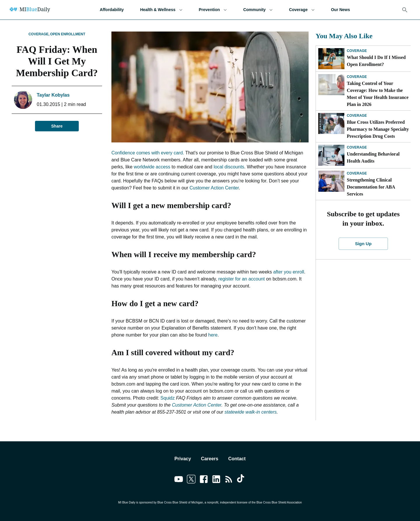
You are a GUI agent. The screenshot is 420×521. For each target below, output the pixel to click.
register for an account (242, 279)
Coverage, (39, 34)
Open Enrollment (68, 34)
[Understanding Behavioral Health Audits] (331, 155)
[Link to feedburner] (229, 480)
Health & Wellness (161, 10)
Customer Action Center (214, 188)
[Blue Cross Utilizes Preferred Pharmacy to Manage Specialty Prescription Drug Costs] (331, 123)
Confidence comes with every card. (148, 153)
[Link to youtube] (179, 480)
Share (57, 126)
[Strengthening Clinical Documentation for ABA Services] (331, 181)
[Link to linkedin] (216, 480)
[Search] (405, 10)
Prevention (213, 10)
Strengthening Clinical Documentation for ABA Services (371, 187)
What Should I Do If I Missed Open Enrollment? (376, 61)
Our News (341, 10)
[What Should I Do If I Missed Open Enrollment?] (331, 59)
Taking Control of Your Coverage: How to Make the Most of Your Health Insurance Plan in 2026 (378, 94)
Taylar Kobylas (53, 95)
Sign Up (363, 244)
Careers (210, 459)
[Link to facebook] (204, 480)
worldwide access (152, 167)
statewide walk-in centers (251, 412)
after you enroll (289, 272)
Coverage (302, 10)
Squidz (168, 398)
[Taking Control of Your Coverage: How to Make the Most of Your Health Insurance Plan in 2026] (331, 85)
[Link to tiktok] (241, 480)
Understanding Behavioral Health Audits (373, 157)
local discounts (229, 167)
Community (258, 10)
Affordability (112, 10)
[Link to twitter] (191, 480)
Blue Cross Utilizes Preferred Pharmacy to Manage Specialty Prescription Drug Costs (378, 129)
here (213, 335)
